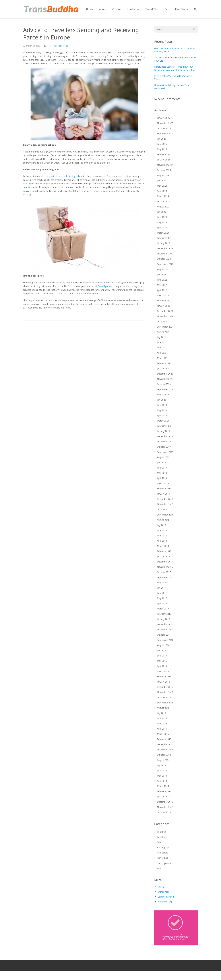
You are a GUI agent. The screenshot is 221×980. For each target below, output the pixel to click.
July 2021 (161, 337)
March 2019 (163, 483)
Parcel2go (103, 286)
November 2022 (165, 254)
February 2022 (164, 301)
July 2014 (161, 765)
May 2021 (162, 348)
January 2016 (163, 682)
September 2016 (165, 640)
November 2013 (165, 807)
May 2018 (162, 536)
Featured (161, 832)
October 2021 (164, 321)
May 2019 (162, 473)
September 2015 (165, 703)
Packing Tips (163, 847)
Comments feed (166, 897)
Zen (159, 868)
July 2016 (161, 650)
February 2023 (164, 238)
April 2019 (162, 478)
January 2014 (163, 797)
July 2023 (161, 212)
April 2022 (162, 290)
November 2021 (165, 316)
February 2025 (164, 154)
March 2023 (163, 233)
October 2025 (164, 128)
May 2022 (162, 285)
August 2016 (163, 645)
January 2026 (163, 118)
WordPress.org (165, 902)
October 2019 (164, 447)
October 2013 (164, 812)
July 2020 (161, 400)
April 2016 (162, 666)
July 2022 (161, 274)
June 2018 (162, 530)
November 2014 (165, 750)
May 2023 (162, 222)
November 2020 (165, 379)
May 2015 (162, 723)
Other (160, 842)
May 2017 (162, 598)
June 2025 (162, 144)
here (25, 187)
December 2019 (165, 436)
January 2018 (163, 556)
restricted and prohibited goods (64, 176)
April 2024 (162, 191)
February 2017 (164, 614)
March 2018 (163, 546)
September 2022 (165, 264)
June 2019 (162, 468)
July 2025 (161, 139)
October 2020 (164, 384)
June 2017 (162, 593)
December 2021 (165, 311)
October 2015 (164, 697)
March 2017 (163, 609)
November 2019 (165, 442)
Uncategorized (164, 863)
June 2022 (162, 280)
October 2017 (164, 572)
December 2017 (165, 562)
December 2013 (165, 802)
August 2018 (163, 520)
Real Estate (163, 853)
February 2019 (164, 489)
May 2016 (162, 661)
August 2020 (163, 395)
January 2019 (163, 494)
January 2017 (163, 619)
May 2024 (162, 186)
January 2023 (163, 243)
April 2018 (162, 541)
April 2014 (162, 781)
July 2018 (161, 525)
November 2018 (165, 504)
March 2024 (163, 196)
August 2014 (163, 760)
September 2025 (165, 134)
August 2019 (163, 457)
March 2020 (163, 421)
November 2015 (165, 692)
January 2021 (163, 368)
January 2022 (163, 306)
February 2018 (164, 551)
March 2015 (163, 734)
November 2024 (165, 165)
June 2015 (162, 718)
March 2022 (163, 295)
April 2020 (162, 415)
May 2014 (162, 776)
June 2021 (162, 342)
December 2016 (165, 624)
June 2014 (162, 770)
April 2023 (162, 227)
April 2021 (162, 353)
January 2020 (163, 431)
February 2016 (164, 676)
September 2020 (165, 389)
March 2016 (163, 671)
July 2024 (161, 181)
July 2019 (161, 462)
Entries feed (164, 892)
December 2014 (165, 744)
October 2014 (164, 755)
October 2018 (164, 509)
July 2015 (161, 713)
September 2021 (165, 327)
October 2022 (164, 259)
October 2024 (164, 170)
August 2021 (163, 332)
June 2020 (162, 405)
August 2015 (163, 708)
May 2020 (162, 410)
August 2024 (163, 175)
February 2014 (164, 791)
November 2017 (165, 567)
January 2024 (163, 201)
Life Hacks (162, 837)
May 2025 (162, 149)
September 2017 (165, 577)
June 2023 (162, 217)
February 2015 (164, 739)
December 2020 (165, 374)
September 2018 (165, 515)
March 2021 (163, 358)
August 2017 (163, 583)
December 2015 (165, 687)
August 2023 (163, 207)
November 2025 (165, 123)
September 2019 (165, 452)
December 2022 (165, 248)
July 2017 (161, 588)
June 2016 (162, 656)
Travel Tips (63, 46)
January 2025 (163, 160)
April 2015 (162, 729)
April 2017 (162, 603)
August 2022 (163, 269)
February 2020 (164, 426)
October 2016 (164, 635)
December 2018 (165, 499)
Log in (161, 887)
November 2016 (165, 630)
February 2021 (164, 363)
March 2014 (163, 786)
